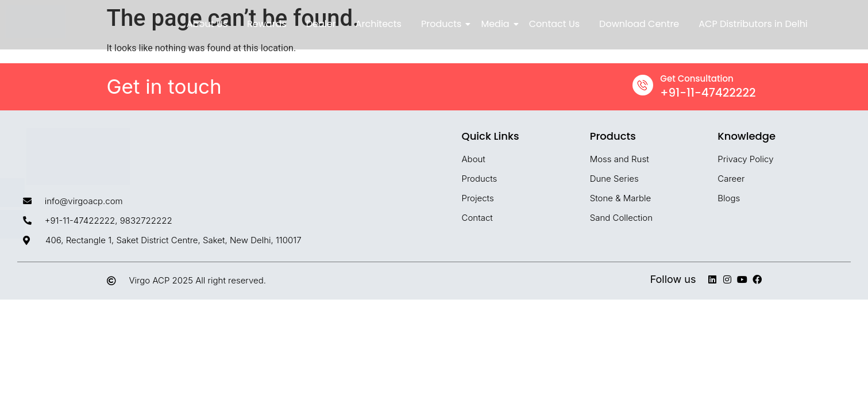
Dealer (321, 24)
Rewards (267, 24)
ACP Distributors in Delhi (753, 24)
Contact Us (554, 24)
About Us (207, 24)
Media (497, 24)
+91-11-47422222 (708, 93)
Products (443, 24)
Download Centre (639, 24)
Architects (379, 24)
